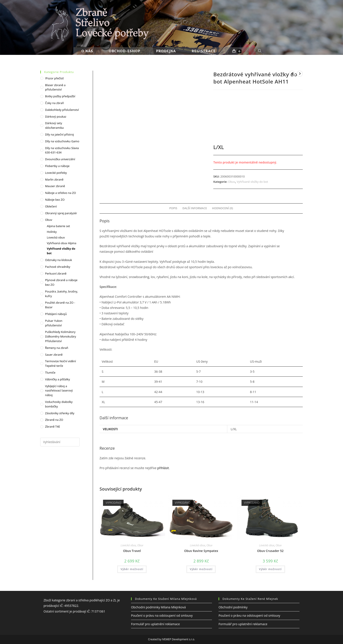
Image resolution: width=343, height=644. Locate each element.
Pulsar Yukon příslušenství (54, 323)
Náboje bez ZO (55, 200)
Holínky (52, 232)
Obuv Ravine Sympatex (201, 551)
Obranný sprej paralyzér (61, 213)
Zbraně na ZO (54, 420)
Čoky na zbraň (54, 103)
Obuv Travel (132, 551)
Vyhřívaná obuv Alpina (62, 243)
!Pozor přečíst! (54, 78)
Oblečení (51, 206)
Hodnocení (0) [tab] (222, 208)
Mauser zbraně (55, 186)
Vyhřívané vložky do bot (252, 182)
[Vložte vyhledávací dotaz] (60, 442)
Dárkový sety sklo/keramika (54, 125)
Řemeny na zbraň (57, 348)
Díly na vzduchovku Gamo (62, 141)
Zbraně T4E (52, 426)
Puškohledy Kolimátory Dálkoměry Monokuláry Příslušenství (61, 336)
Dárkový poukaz (56, 117)
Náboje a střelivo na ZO (60, 193)
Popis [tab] (173, 208)
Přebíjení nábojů (56, 314)
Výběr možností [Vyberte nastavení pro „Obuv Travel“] (132, 569)
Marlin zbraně (54, 179)
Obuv (232, 182)
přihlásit (163, 468)
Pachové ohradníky (58, 267)
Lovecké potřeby (56, 173)
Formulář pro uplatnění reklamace (155, 624)
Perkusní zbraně (56, 273)
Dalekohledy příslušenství (62, 110)
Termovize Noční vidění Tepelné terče (60, 363)
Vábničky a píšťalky (58, 379)
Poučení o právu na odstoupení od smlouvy (162, 615)
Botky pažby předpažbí (60, 96)
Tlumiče (50, 372)
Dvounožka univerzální (60, 159)
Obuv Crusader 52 (270, 551)
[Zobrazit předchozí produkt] (292, 74)
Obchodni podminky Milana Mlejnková (158, 607)
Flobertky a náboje (57, 166)
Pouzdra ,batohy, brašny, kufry (61, 294)
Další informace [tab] (195, 208)
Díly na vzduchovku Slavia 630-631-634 (62, 150)
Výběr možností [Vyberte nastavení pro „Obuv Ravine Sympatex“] (201, 569)
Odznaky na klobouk (59, 260)
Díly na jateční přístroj (59, 134)
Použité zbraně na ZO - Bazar (60, 305)
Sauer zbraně (54, 355)
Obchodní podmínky (233, 607)
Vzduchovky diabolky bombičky (59, 404)
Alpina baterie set (58, 226)
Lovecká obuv (128, 545)
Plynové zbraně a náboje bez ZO (61, 282)
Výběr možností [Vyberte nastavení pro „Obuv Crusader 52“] (270, 569)
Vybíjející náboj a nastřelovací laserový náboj (59, 391)
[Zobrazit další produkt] (300, 74)
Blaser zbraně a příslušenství (55, 87)
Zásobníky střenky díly (60, 413)
